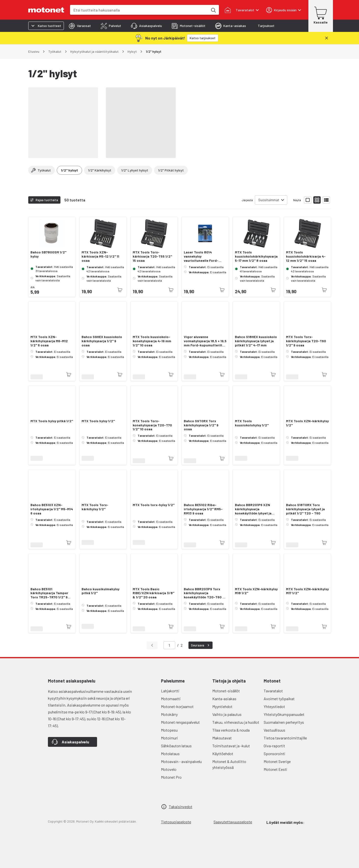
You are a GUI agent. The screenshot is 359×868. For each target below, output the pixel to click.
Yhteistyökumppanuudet (284, 714)
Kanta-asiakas (224, 699)
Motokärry (169, 714)
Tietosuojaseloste (176, 822)
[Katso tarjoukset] (203, 38)
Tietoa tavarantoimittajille (285, 738)
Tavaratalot (273, 691)
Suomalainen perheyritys (284, 722)
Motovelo (169, 769)
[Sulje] (327, 38)
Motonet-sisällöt (226, 691)
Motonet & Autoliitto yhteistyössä (229, 764)
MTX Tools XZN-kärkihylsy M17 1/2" (307, 591)
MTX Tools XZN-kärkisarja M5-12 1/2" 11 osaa (100, 256)
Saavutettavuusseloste (233, 822)
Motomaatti (171, 699)
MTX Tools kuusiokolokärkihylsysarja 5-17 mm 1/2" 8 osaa (256, 256)
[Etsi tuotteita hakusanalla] (213, 10)
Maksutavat (222, 738)
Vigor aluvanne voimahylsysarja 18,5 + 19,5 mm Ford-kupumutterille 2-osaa (205, 341)
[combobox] (139, 10)
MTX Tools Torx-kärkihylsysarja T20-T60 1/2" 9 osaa (306, 341)
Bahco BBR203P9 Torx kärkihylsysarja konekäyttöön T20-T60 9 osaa (204, 593)
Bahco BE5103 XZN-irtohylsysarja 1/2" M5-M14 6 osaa (52, 509)
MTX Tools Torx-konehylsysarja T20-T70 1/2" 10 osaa (152, 425)
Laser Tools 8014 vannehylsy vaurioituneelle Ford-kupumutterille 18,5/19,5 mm (203, 256)
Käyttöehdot (223, 754)
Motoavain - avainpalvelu (181, 761)
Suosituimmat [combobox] (269, 200)
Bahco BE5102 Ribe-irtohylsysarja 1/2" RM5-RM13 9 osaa (203, 509)
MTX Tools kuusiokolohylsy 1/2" (252, 423)
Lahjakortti (170, 691)
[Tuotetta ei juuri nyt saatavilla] (120, 290)
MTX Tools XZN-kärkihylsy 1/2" (307, 423)
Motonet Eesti (275, 769)
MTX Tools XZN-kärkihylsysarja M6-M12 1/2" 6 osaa (49, 341)
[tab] (80, 26)
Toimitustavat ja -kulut (231, 746)
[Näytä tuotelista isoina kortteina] (308, 200)
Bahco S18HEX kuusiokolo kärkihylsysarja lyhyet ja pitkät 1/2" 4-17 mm (256, 341)
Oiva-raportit (274, 746)
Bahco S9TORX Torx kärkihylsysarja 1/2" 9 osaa (201, 425)
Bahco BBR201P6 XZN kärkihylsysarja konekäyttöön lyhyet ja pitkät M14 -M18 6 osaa (253, 509)
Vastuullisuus (274, 730)
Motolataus (170, 754)
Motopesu (169, 730)
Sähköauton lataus (176, 746)
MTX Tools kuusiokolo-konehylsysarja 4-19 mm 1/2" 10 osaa (152, 341)
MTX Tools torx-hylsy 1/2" (154, 505)
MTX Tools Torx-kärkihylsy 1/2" (95, 507)
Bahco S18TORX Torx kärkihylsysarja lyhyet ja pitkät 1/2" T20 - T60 (305, 509)
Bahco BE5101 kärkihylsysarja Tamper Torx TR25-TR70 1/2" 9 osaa (49, 593)
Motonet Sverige (277, 761)
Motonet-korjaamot (177, 706)
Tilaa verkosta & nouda (231, 730)
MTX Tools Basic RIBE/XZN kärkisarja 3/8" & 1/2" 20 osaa (153, 593)
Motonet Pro (171, 777)
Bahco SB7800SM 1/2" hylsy (48, 254)
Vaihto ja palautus (227, 714)
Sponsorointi (274, 754)
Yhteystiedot (274, 706)
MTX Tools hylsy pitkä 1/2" (52, 421)
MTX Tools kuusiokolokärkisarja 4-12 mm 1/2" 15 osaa (306, 256)
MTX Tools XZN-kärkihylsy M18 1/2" (256, 591)
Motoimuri (169, 738)
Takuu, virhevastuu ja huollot (236, 722)
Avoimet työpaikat (279, 699)
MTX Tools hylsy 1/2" (98, 421)
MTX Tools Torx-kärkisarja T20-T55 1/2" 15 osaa (152, 256)
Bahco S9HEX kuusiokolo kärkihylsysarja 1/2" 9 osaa (102, 341)
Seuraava (201, 645)
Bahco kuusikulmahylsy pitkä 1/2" (101, 591)
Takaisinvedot (181, 807)
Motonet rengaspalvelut (180, 722)
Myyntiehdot (222, 706)
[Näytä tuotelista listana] (326, 200)
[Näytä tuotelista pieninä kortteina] (317, 200)
